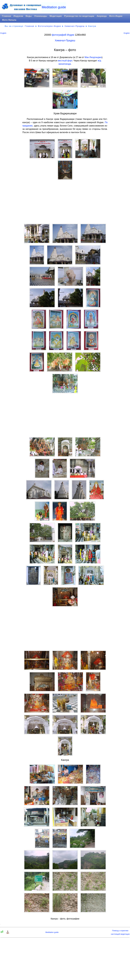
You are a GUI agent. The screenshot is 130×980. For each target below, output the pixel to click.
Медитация (56, 16)
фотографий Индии (63, 35)
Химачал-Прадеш (75, 26)
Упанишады (41, 16)
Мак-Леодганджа (93, 57)
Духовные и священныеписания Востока (26, 7)
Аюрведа (102, 16)
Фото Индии (116, 16)
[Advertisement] (65, 202)
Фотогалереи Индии (49, 26)
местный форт (65, 61)
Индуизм (18, 16)
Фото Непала (9, 20)
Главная (7, 16)
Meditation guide (54, 7)
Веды (29, 16)
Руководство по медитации (79, 16)
